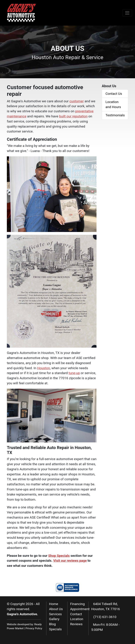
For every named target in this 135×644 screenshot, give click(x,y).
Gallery (54, 619)
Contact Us (114, 94)
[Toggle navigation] (127, 13)
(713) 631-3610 (105, 617)
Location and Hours (113, 104)
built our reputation (73, 116)
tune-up (74, 373)
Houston (44, 368)
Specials (55, 629)
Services (55, 614)
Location (77, 619)
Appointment (80, 609)
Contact (76, 614)
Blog (52, 624)
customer (77, 101)
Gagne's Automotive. (22, 614)
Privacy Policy (34, 628)
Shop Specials (59, 556)
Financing (77, 604)
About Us (56, 609)
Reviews (76, 624)
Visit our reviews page (70, 561)
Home (54, 604)
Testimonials (115, 115)
